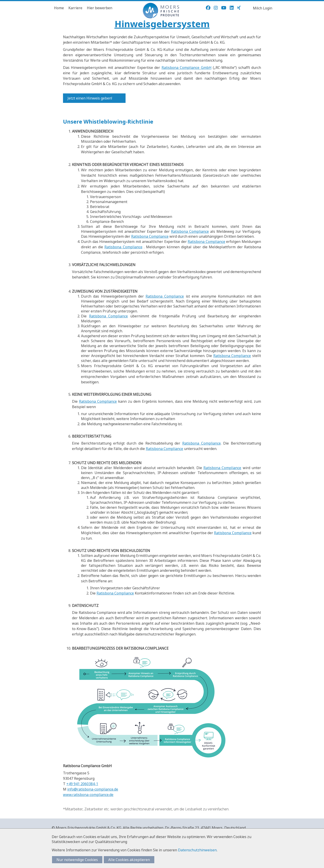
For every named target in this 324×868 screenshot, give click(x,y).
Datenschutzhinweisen (197, 850)
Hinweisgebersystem (162, 24)
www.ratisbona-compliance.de (88, 795)
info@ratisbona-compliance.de (93, 789)
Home (59, 8)
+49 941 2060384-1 (82, 784)
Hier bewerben (100, 8)
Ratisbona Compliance (190, 231)
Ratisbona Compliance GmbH (187, 68)
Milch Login (263, 8)
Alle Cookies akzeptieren (129, 860)
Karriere (75, 8)
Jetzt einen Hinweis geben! (90, 98)
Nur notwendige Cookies (77, 860)
